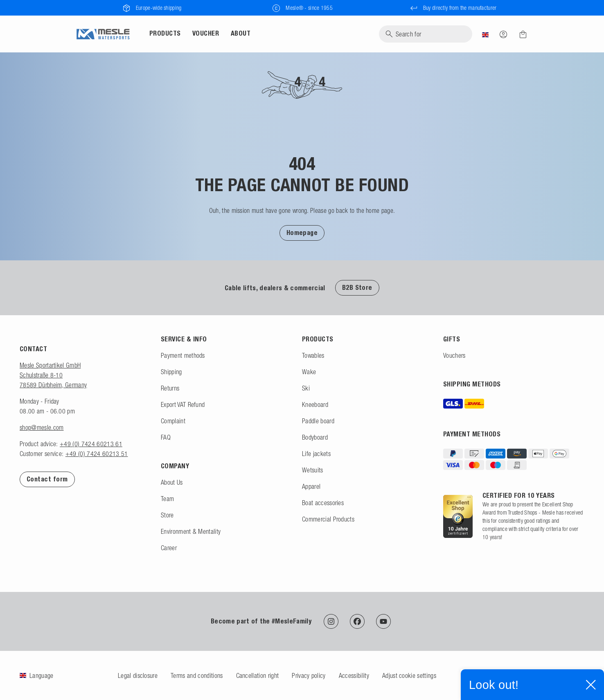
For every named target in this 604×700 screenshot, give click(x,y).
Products (165, 33)
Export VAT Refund (183, 404)
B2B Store (357, 288)
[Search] (426, 34)
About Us (172, 482)
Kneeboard (315, 404)
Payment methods (183, 355)
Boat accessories (323, 503)
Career (169, 548)
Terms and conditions (197, 675)
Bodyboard (315, 437)
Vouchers (454, 355)
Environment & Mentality (191, 531)
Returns (170, 388)
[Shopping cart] (521, 34)
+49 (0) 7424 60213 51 (97, 454)
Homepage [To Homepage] (302, 233)
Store (167, 515)
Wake (309, 372)
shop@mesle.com (42, 427)
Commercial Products (328, 519)
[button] (302, 233)
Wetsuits (313, 470)
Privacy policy (309, 675)
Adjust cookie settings (409, 675)
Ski (306, 388)
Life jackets (316, 454)
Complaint (173, 421)
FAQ (166, 437)
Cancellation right (258, 675)
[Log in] (503, 34)
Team (167, 499)
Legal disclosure (138, 675)
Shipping (171, 372)
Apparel (311, 486)
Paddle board (318, 421)
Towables (313, 355)
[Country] (485, 34)
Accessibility (354, 675)
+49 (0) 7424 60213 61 (91, 444)
